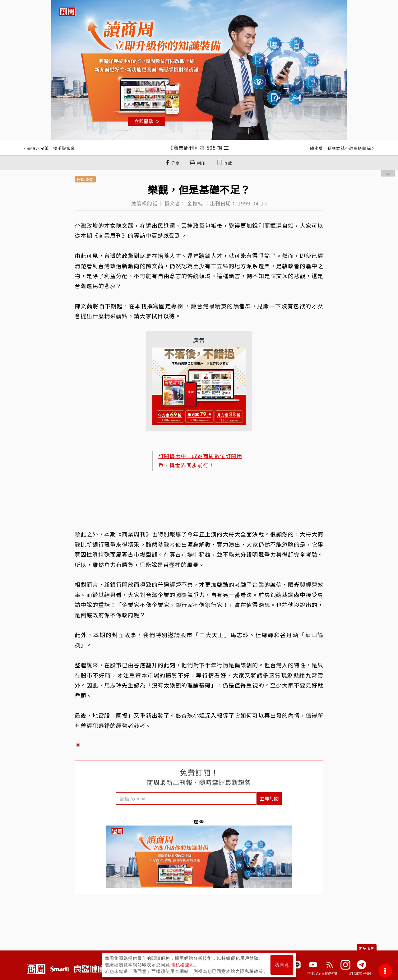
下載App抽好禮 (322, 973)
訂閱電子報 (360, 973)
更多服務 (367, 948)
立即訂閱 (269, 798)
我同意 (282, 965)
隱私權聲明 (182, 965)
